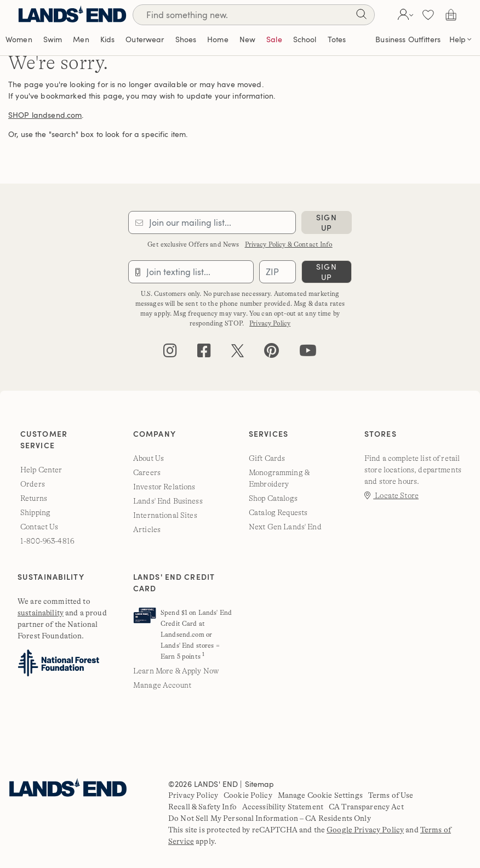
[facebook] (204, 353)
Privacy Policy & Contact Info (289, 244)
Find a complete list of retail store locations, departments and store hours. (413, 470)
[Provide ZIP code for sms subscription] (278, 272)
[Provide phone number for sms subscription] (191, 272)
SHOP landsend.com (45, 115)
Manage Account (162, 685)
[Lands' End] (72, 15)
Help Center (41, 470)
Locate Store (392, 495)
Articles (147, 529)
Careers (147, 472)
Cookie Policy (248, 795)
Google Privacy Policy (365, 830)
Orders (33, 484)
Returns (34, 498)
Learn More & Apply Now (176, 671)
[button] (404, 15)
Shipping (35, 512)
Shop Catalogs (273, 498)
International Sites (165, 515)
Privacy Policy (270, 323)
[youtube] (308, 353)
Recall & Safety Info (202, 807)
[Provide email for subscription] (212, 222)
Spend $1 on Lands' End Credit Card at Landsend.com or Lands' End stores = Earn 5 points (196, 635)
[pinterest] (272, 353)
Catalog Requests (278, 512)
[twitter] (238, 353)
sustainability (41, 613)
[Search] (361, 16)
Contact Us (39, 527)
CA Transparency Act (366, 807)
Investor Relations (164, 487)
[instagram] (170, 353)
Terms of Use (391, 795)
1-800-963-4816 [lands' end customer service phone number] (47, 541)
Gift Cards (267, 458)
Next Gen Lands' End (285, 527)
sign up (326, 222)
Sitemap (260, 784)
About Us (148, 458)
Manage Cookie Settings (320, 795)
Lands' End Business (168, 501)
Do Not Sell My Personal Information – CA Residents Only (270, 818)
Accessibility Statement (283, 807)
